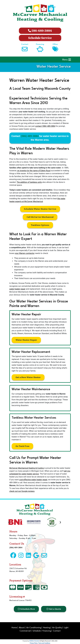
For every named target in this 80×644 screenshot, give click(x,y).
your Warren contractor (25, 253)
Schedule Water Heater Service (40, 209)
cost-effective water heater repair (33, 480)
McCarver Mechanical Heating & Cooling (27, 468)
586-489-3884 (40, 31)
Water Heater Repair (26, 340)
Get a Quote (54, 609)
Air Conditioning (34, 628)
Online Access (34, 641)
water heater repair (17, 289)
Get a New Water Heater (28, 377)
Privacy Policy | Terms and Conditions (40, 643)
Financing (47, 631)
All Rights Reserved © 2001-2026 (48, 641)
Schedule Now (26, 609)
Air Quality (57, 628)
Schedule (37, 631)
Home (14, 628)
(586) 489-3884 (30, 136)
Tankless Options (40, 225)
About (22, 628)
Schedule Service (40, 38)
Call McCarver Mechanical (40, 217)
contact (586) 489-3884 (45, 126)
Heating (47, 628)
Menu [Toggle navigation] (67, 60)
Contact (57, 631)
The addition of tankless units (29, 182)
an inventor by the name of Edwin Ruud (34, 171)
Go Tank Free (22, 446)
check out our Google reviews (22, 491)
